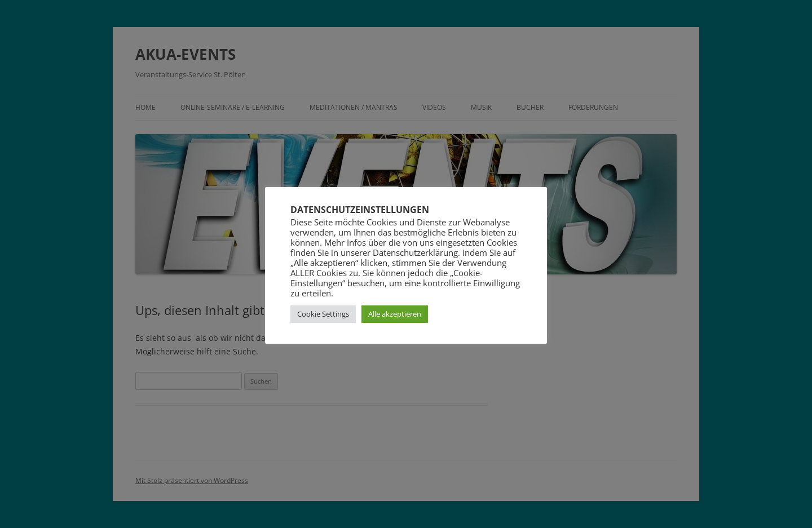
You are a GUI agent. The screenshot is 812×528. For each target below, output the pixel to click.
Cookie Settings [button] (323, 314)
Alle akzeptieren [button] (395, 314)
